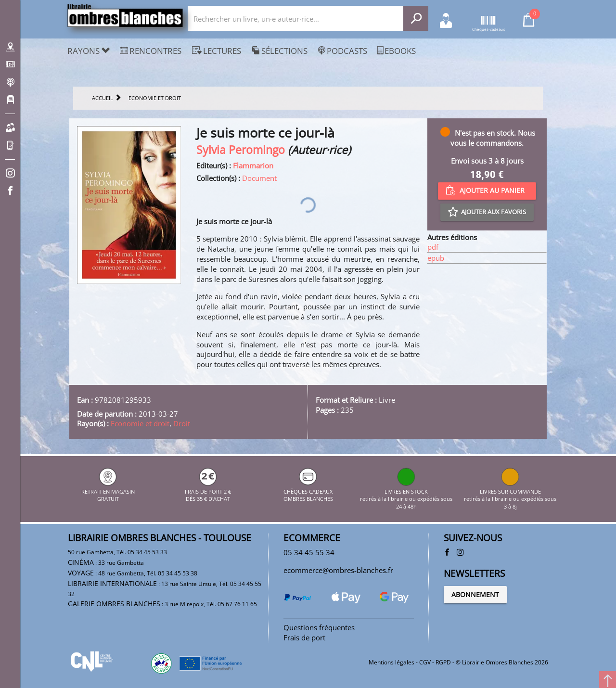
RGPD (443, 662)
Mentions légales (391, 662)
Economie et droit (140, 423)
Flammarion (253, 166)
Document (259, 178)
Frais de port (304, 637)
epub (436, 258)
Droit (182, 423)
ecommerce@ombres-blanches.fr (338, 570)
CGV (425, 662)
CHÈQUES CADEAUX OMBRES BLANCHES (308, 491)
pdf (433, 247)
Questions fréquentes (319, 627)
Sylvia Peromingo (241, 150)
